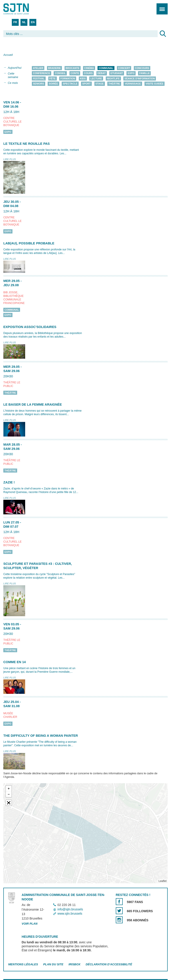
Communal (106, 68)
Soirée (53, 84)
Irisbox (74, 964)
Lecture (96, 78)
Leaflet (163, 881)
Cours (88, 73)
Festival (39, 78)
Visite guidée (155, 84)
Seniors (39, 84)
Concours (142, 68)
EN (33, 22)
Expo (131, 73)
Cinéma (89, 68)
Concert (124, 68)
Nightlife (113, 78)
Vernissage (133, 84)
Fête (53, 78)
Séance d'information (140, 78)
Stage (100, 84)
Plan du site (53, 964)
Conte (75, 73)
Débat (102, 73)
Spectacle (70, 84)
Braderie (54, 68)
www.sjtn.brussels (70, 914)
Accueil (8, 55)
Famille (144, 73)
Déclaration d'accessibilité (109, 964)
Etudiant (117, 73)
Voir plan (30, 924)
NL (24, 22)
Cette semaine (13, 75)
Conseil (60, 73)
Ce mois (13, 83)
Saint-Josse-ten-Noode (22, 9)
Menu (161, 7)
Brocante (73, 68)
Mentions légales (23, 964)
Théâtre (114, 84)
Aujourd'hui (15, 68)
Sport (86, 84)
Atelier (38, 68)
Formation (68, 78)
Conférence (42, 73)
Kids (83, 78)
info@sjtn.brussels (70, 909)
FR (15, 22)
